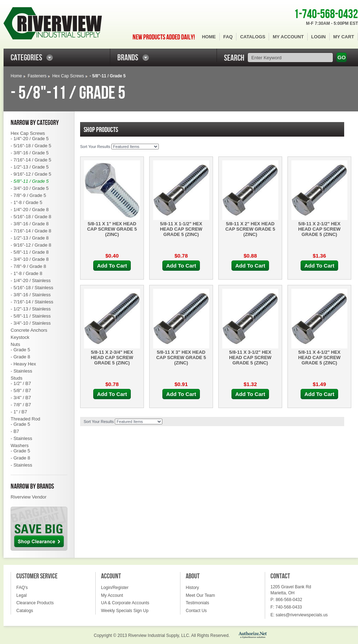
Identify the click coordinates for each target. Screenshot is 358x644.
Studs (16, 378)
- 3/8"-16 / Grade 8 (30, 224)
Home (209, 37)
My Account (288, 37)
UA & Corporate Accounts (125, 603)
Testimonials (197, 603)
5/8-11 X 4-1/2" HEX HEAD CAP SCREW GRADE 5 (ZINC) (319, 357)
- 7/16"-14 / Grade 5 (31, 160)
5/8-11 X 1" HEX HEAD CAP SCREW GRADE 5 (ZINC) (112, 229)
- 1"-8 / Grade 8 (26, 273)
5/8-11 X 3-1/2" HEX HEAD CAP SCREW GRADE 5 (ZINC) (250, 357)
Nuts (15, 344)
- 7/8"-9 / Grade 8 (28, 266)
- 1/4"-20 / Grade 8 (30, 210)
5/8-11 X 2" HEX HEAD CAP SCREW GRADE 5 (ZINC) (250, 229)
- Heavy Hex (23, 364)
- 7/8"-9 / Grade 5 (28, 195)
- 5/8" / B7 (21, 390)
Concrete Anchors (29, 330)
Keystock (20, 337)
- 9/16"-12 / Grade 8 (31, 245)
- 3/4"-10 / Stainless (31, 323)
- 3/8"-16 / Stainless (31, 295)
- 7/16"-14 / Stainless (32, 302)
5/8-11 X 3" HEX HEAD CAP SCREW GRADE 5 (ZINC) (181, 357)
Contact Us (196, 611)
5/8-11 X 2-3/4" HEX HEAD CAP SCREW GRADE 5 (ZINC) (112, 357)
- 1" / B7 (19, 412)
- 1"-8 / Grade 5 (26, 202)
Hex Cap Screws (68, 76)
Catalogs (253, 37)
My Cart (344, 37)
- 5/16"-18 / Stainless (32, 288)
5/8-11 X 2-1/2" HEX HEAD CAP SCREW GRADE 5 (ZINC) (319, 229)
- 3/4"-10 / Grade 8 (30, 259)
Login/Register (115, 588)
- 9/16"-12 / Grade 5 (31, 174)
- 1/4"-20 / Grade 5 (30, 139)
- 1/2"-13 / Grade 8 (30, 238)
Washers (20, 445)
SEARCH (234, 58)
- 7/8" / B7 (21, 405)
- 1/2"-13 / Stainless (31, 309)
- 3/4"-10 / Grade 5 (30, 188)
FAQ (228, 37)
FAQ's (22, 588)
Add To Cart (112, 266)
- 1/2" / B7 (21, 383)
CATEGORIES (26, 58)
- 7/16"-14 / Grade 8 (31, 231)
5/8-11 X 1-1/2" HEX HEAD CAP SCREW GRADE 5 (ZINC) (181, 229)
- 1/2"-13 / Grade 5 (30, 167)
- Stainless (21, 371)
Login (318, 37)
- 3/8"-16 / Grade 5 (30, 153)
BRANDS (128, 58)
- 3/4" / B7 (21, 398)
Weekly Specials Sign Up (125, 611)
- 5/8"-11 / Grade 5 (30, 181)
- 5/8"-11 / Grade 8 (30, 252)
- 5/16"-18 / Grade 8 (31, 217)
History (192, 588)
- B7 (15, 431)
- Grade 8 (20, 357)
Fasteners (37, 76)
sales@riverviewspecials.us (302, 615)
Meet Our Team (200, 595)
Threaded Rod (25, 419)
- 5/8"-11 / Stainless (31, 316)
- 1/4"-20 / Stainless (31, 280)
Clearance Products (35, 603)
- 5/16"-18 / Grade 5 (31, 146)
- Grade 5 (20, 350)
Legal (21, 595)
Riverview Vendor (29, 497)
